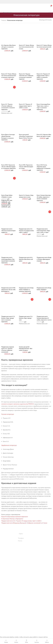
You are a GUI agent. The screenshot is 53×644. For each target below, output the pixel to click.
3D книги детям (27, 557)
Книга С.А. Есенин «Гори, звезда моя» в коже (26, 196)
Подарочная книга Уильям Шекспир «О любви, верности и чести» (44, 318)
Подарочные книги (27, 569)
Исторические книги (27, 588)
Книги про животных (27, 551)
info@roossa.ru (27, 541)
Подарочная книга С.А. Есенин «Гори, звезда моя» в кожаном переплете (8, 319)
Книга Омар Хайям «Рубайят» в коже (7, 196)
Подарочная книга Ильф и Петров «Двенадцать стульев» (44, 259)
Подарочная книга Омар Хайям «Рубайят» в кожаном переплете (26, 290)
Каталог (16, 642)
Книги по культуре (27, 584)
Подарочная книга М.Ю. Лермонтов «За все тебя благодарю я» (8, 290)
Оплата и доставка (27, 612)
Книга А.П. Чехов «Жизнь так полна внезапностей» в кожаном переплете (9, 76)
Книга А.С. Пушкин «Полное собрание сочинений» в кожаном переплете (8, 107)
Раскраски (27, 565)
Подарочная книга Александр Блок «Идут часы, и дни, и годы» (43, 231)
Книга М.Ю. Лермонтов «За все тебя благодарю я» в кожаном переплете (8, 167)
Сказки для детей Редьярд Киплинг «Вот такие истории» (26, 349)
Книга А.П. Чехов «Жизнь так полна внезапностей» (44, 46)
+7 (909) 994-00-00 (31, 538)
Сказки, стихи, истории (27, 554)
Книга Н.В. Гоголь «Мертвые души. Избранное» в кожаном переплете (44, 168)
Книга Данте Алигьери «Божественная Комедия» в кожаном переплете (8, 137)
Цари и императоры (27, 602)
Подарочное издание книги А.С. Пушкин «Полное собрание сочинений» (8, 349)
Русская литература (8, 414)
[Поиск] (27, 13)
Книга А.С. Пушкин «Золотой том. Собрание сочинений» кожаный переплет (26, 77)
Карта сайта (27, 618)
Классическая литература (27, 575)
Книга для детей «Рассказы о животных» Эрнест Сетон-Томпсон (26, 136)
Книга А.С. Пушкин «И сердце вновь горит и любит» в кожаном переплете (43, 77)
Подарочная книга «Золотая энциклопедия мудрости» (8, 231)
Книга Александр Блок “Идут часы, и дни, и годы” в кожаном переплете (43, 107)
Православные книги (27, 578)
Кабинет (47, 642)
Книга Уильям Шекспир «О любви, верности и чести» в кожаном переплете (44, 198)
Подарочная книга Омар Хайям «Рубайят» (44, 289)
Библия (27, 599)
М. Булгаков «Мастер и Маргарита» (12, 519)
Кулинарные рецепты (27, 581)
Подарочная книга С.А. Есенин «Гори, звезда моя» (26, 318)
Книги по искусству (27, 596)
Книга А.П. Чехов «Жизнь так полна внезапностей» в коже (26, 47)
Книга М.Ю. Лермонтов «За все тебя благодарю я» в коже (26, 167)
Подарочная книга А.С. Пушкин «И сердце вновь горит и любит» (26, 231)
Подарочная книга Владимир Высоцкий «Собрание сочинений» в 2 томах (24, 523)
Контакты (27, 615)
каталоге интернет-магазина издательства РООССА (18, 404)
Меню (26, 642)
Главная (4, 20)
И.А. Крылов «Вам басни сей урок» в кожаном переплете (8, 47)
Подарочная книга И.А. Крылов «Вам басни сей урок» (26, 259)
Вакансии (27, 609)
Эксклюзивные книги (27, 572)
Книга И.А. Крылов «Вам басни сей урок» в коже (44, 135)
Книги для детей (27, 548)
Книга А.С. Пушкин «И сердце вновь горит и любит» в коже (25, 106)
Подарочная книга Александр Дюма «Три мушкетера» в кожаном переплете (8, 260)
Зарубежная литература (9, 445)
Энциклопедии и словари (27, 605)
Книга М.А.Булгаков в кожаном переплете (15, 517)
